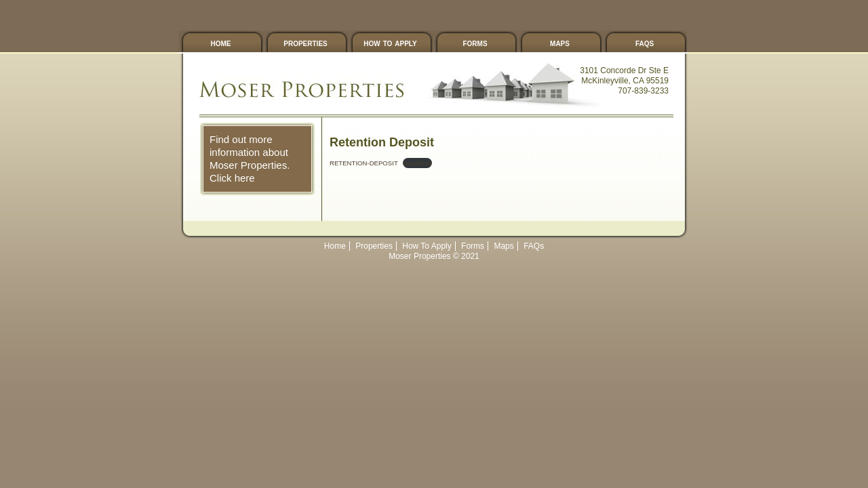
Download (417, 163)
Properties (305, 43)
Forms (475, 43)
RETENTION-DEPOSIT (364, 163)
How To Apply (390, 43)
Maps (560, 43)
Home (221, 43)
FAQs (645, 43)
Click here (232, 178)
